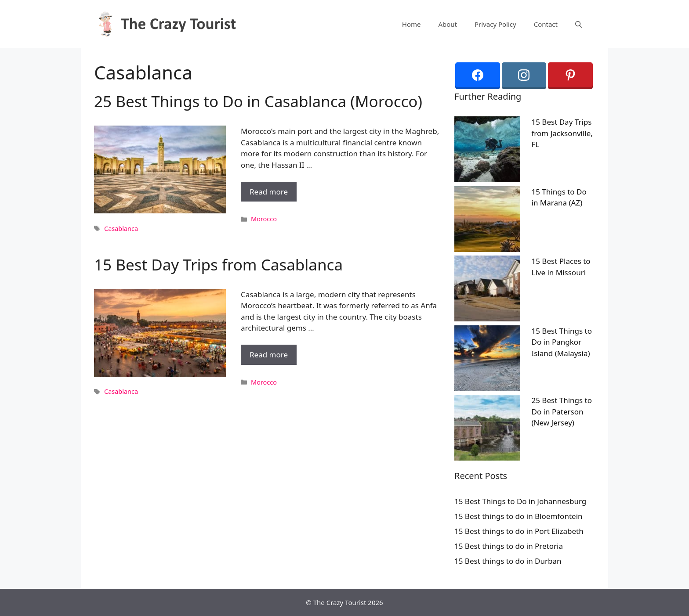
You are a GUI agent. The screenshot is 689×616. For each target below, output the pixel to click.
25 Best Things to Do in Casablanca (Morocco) (258, 101)
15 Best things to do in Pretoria (509, 546)
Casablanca (121, 229)
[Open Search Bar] (578, 24)
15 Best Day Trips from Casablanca (218, 265)
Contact (546, 24)
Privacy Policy (495, 24)
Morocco (264, 219)
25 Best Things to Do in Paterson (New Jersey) (562, 411)
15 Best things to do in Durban (508, 561)
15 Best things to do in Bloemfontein (519, 516)
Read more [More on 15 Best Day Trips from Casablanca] (269, 355)
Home (412, 24)
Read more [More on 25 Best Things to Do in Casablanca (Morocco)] (269, 192)
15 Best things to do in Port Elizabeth (519, 531)
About (448, 24)
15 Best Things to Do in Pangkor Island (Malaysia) (562, 342)
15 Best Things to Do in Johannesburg (520, 501)
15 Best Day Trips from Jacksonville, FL (562, 133)
